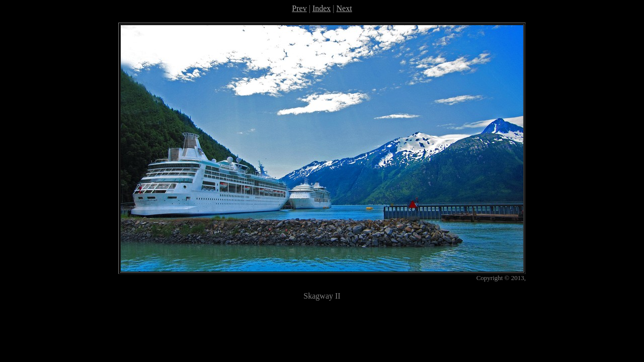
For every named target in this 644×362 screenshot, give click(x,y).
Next (344, 8)
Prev (299, 8)
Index (321, 8)
